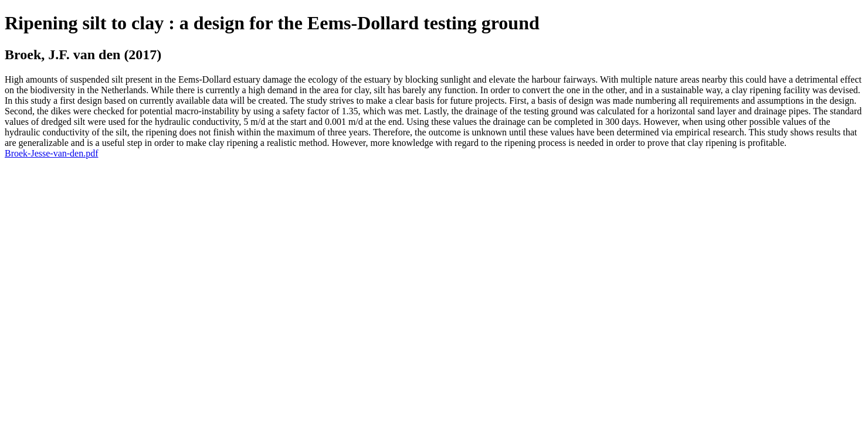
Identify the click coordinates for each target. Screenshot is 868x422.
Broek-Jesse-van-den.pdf (52, 153)
